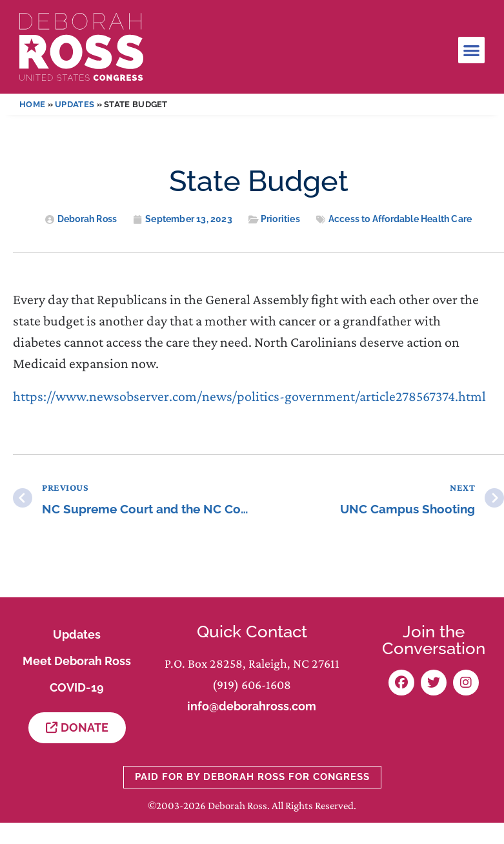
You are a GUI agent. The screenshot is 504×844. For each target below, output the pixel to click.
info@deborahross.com (252, 706)
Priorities (280, 219)
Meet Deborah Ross (77, 661)
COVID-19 (77, 687)
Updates (75, 104)
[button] (471, 50)
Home (32, 104)
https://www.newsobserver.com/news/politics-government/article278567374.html (249, 396)
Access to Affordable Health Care (400, 219)
